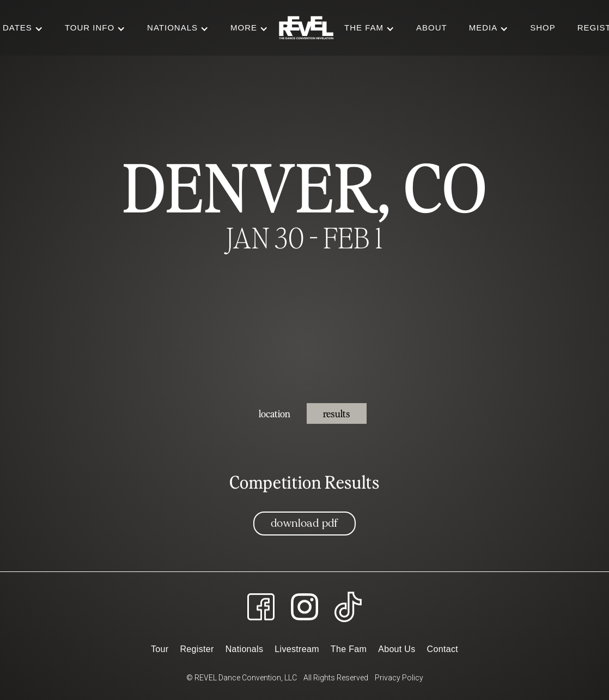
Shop (543, 28)
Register (197, 649)
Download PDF (304, 523)
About (432, 28)
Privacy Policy (399, 678)
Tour (160, 649)
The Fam (349, 649)
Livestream (297, 649)
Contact (443, 649)
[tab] (275, 413)
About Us (397, 649)
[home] (306, 28)
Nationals (245, 649)
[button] (95, 28)
